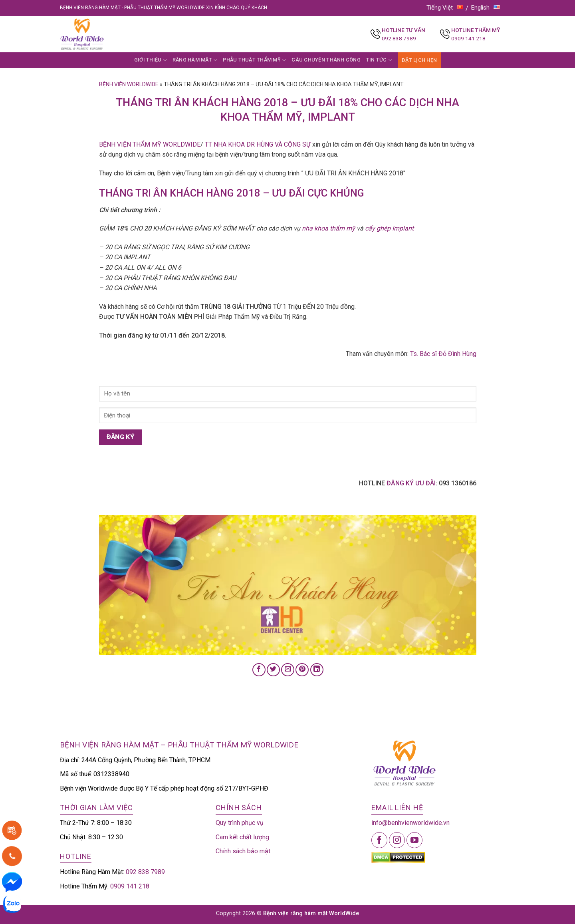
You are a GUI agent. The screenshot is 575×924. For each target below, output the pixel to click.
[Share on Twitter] (273, 670)
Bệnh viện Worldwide (129, 84)
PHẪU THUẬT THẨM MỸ (254, 60)
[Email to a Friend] (288, 670)
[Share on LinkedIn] (317, 670)
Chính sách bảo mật (243, 851)
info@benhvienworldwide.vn (410, 823)
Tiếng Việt (445, 8)
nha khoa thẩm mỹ (328, 228)
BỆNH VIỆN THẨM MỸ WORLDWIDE (150, 144)
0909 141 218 (468, 38)
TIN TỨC (379, 60)
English (486, 8)
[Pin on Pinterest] (302, 670)
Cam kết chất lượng (242, 837)
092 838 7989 (399, 38)
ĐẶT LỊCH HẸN (419, 60)
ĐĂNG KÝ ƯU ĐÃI (411, 483)
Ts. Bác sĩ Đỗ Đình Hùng (443, 354)
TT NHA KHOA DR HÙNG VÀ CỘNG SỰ (258, 144)
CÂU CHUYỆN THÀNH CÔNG (326, 60)
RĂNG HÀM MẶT (195, 60)
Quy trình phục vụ (240, 823)
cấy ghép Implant (389, 228)
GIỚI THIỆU (151, 60)
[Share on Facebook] (259, 670)
